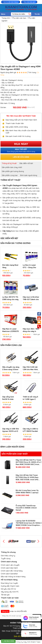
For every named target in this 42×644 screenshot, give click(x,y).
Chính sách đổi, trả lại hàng (12, 571)
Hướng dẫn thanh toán (10, 586)
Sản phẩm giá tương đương (13, 171)
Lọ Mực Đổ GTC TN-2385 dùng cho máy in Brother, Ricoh (10, 299)
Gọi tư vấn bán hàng (11, 2)
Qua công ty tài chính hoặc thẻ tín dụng (21, 150)
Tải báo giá (5, 595)
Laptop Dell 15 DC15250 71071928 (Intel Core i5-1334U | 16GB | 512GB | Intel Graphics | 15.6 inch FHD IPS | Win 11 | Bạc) (29, 523)
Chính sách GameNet (9, 574)
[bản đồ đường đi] (21, 636)
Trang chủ (6, 18)
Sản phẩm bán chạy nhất (12, 167)
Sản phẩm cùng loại (10, 175)
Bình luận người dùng (29, 175)
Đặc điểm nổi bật (26, 163)
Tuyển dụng (6, 558)
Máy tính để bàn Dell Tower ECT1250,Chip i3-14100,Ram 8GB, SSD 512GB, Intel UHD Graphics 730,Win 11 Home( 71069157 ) (27, 477)
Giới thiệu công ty (8, 556)
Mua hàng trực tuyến (9, 583)
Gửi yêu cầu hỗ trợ (8, 589)
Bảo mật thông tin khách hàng (13, 577)
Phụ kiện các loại (19, 18)
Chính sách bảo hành (9, 568)
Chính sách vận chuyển (10, 565)
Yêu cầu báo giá (29, 2)
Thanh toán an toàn (10, 598)
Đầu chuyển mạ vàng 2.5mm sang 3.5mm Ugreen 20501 (11, 370)
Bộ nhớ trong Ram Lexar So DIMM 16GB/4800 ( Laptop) (27, 491)
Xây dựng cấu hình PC (10, 592)
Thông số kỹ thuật (9, 163)
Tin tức (37, 14)
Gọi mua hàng (8, 641)
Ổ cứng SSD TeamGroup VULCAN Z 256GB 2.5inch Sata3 (26, 508)
